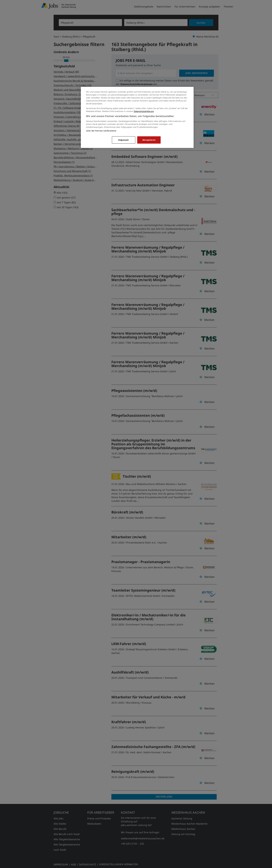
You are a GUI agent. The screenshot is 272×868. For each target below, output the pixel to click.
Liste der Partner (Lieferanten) (101, 131)
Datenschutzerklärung (144, 111)
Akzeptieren (149, 140)
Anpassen (124, 140)
